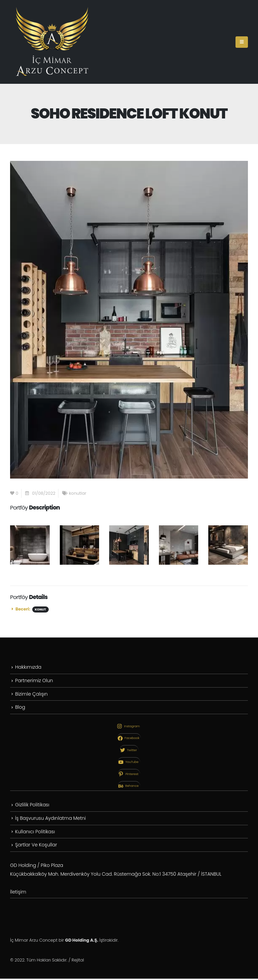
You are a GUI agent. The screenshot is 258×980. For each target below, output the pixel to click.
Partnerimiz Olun (34, 680)
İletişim (18, 893)
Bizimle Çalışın (31, 694)
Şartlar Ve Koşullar (36, 846)
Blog (20, 708)
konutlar (78, 493)
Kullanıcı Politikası (35, 832)
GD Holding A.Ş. (82, 941)
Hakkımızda (28, 667)
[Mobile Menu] (242, 42)
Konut (40, 609)
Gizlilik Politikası (32, 805)
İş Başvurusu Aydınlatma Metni (50, 819)
